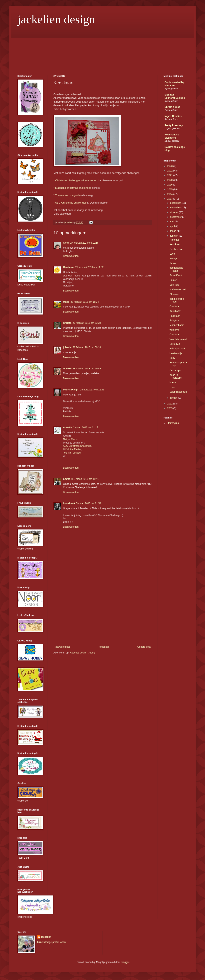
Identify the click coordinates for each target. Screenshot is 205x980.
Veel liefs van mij (178, 339)
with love (174, 330)
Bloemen (174, 294)
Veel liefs (174, 285)
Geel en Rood (177, 249)
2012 (170, 404)
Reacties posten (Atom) (82, 653)
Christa (67, 323)
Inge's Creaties (173, 116)
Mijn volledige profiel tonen (51, 942)
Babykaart (175, 321)
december (176, 203)
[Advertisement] (102, 615)
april (173, 226)
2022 (170, 171)
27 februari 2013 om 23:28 (87, 323)
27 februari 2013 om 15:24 (85, 302)
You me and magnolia (68, 195)
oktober (174, 212)
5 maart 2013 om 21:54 (89, 503)
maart (174, 231)
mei (172, 222)
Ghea (66, 243)
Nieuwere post (62, 647)
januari (174, 398)
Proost (173, 263)
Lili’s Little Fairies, (72, 449)
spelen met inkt (178, 289)
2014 (170, 194)
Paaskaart (175, 316)
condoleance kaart (176, 269)
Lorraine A (69, 503)
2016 (170, 185)
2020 (170, 180)
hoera (173, 382)
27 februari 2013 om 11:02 (89, 267)
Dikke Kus (175, 344)
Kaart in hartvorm (176, 376)
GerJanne (69, 267)
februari (175, 236)
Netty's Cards (70, 439)
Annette (68, 427)
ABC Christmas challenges (71, 203)
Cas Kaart (175, 307)
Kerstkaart (175, 244)
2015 (170, 190)
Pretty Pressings (174, 125)
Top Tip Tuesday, (72, 453)
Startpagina (173, 423)
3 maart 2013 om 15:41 (86, 479)
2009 (170, 408)
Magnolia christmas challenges (73, 188)
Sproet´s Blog (172, 107)
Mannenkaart (177, 325)
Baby (172, 358)
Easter (173, 280)
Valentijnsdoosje (178, 392)
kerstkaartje (176, 353)
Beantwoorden (71, 256)
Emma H (68, 479)
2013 (170, 199)
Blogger (125, 962)
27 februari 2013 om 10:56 (84, 243)
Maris (66, 302)
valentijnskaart (177, 349)
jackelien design (56, 19)
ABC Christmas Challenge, (77, 446)
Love (172, 254)
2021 (170, 175)
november (176, 208)
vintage (173, 258)
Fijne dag (174, 240)
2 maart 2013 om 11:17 (86, 427)
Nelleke (67, 369)
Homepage (104, 647)
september (176, 217)
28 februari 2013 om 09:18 (87, 347)
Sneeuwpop (176, 370)
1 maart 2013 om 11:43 (92, 390)
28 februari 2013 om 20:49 (87, 369)
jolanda (67, 347)
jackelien (46, 937)
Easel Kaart (176, 275)
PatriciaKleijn (71, 390)
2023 (170, 166)
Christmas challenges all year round (76, 180)
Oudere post (144, 647)
